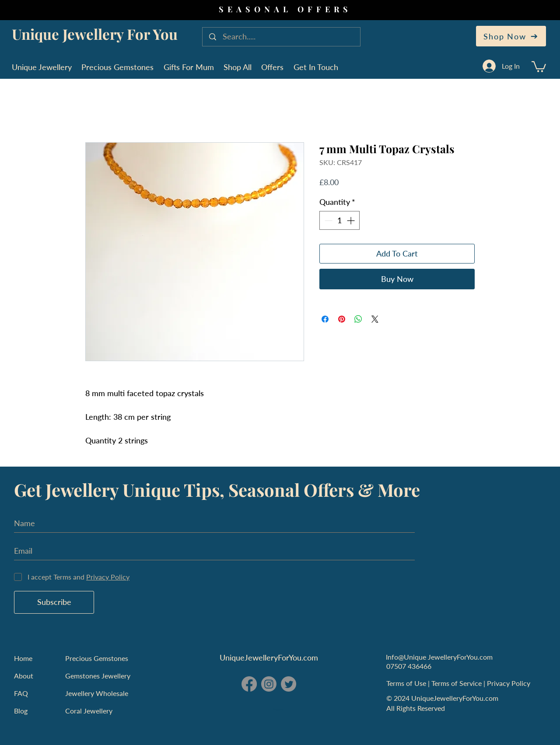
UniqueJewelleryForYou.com (269, 657)
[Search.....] (282, 37)
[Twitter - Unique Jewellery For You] (289, 684)
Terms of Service (457, 683)
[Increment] (352, 220)
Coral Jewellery (89, 711)
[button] (539, 66)
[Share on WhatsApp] (358, 319)
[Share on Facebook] (325, 319)
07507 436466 (409, 666)
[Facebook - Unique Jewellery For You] (249, 684)
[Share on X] (375, 319)
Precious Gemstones (97, 658)
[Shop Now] (511, 36)
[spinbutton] (339, 220)
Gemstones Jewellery (98, 676)
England (278, 710)
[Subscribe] (54, 602)
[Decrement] (327, 220)
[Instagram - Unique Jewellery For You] (269, 684)
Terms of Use (407, 683)
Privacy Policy (509, 683)
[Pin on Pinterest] (342, 319)
